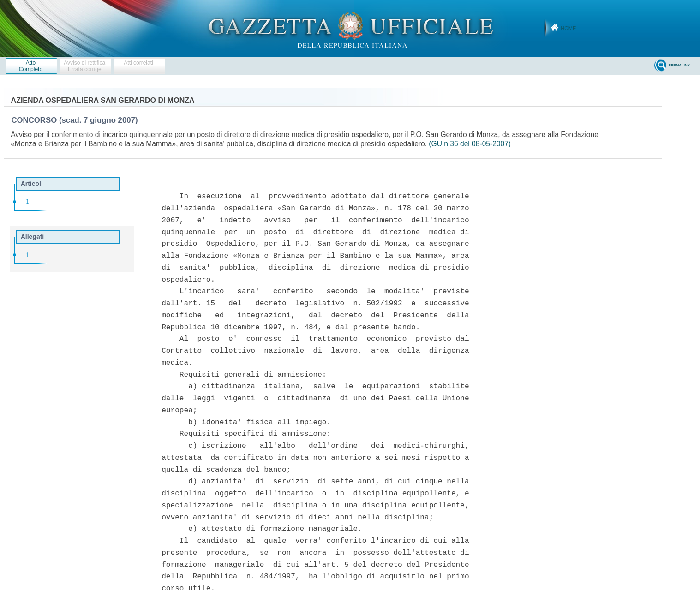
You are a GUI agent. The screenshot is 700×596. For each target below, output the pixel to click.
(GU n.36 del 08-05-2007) (470, 144)
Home (568, 28)
